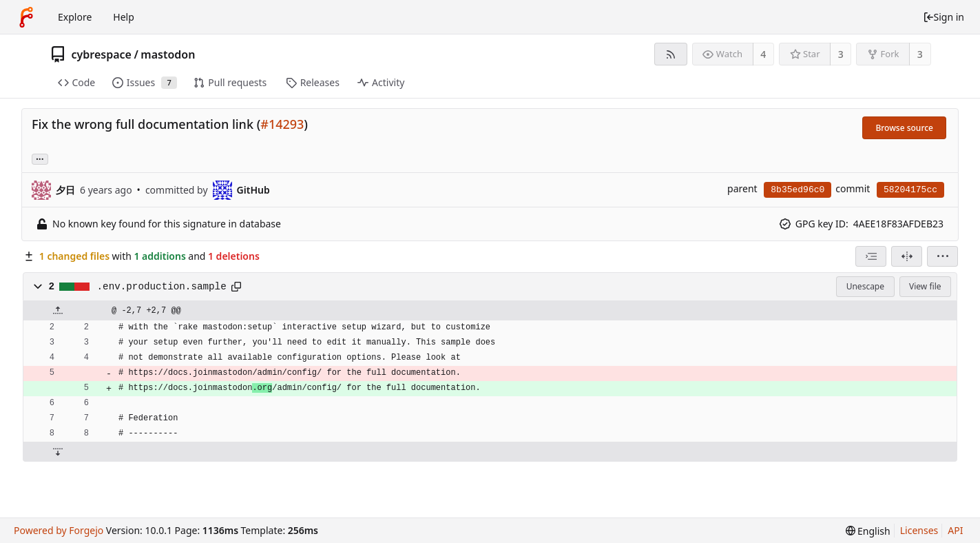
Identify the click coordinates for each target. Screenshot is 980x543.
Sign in (943, 17)
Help (124, 17)
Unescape (865, 286)
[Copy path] (236, 287)
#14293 (282, 124)
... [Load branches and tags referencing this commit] (40, 158)
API (955, 530)
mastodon (168, 54)
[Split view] (907, 256)
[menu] (942, 256)
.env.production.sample (162, 287)
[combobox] (871, 256)
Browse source (904, 128)
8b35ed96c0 (797, 190)
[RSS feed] (670, 54)
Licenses (919, 530)
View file (925, 286)
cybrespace (102, 54)
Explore (75, 17)
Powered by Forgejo (59, 530)
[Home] (26, 17)
